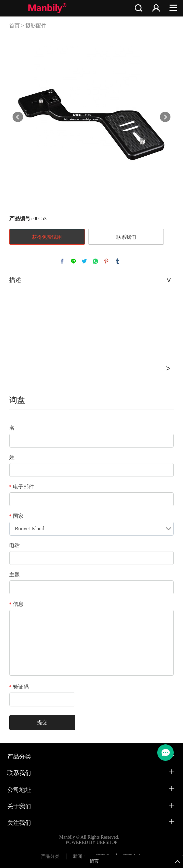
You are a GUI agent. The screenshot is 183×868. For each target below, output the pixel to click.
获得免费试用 (47, 237)
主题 (15, 575)
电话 (15, 545)
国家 (16, 516)
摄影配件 (36, 26)
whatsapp (95, 261)
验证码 (19, 687)
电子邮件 (22, 487)
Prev (18, 117)
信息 (16, 604)
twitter (84, 261)
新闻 (78, 856)
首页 (15, 26)
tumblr (118, 261)
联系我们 (126, 237)
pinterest (106, 261)
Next (165, 117)
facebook (62, 261)
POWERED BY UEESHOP (92, 842)
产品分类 (50, 856)
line (73, 261)
